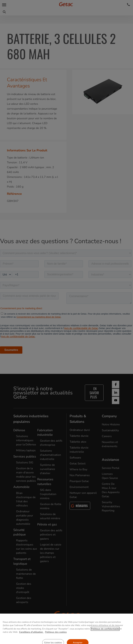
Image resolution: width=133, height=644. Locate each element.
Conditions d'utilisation (31, 639)
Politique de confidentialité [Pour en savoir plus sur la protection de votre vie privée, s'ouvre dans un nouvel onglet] (105, 636)
